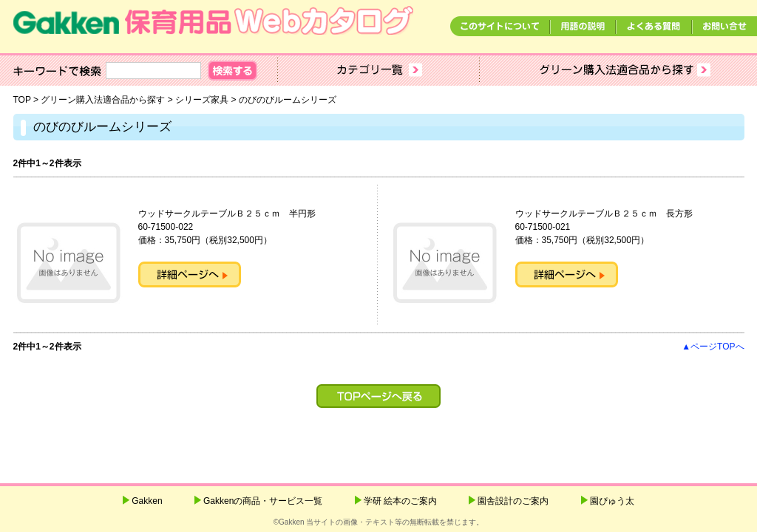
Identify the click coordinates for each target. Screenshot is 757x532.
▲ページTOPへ (713, 347)
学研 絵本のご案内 (400, 501)
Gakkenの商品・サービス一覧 (263, 501)
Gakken (147, 501)
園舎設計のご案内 (513, 501)
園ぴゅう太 (612, 501)
